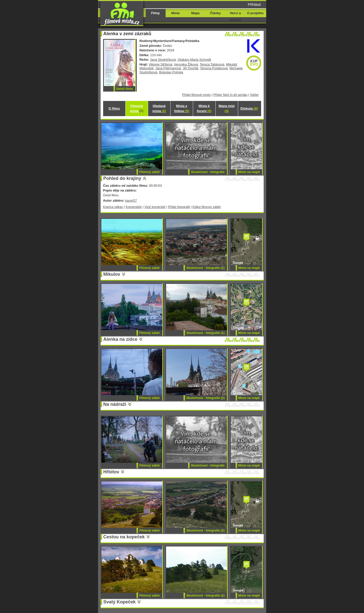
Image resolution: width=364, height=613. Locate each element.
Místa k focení (204, 108)
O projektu (255, 13)
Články (215, 13)
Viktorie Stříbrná (160, 64)
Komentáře (134, 207)
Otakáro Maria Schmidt (194, 60)
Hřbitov (111, 472)
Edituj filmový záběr (207, 207)
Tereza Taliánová (212, 64)
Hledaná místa (159, 108)
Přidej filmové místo (197, 95)
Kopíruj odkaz (113, 207)
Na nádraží (115, 404)
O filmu (114, 108)
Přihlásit (254, 5)
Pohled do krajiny (122, 178)
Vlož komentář (155, 207)
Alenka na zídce (120, 339)
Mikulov (112, 274)
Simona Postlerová (214, 68)
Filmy (155, 13)
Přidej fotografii (179, 207)
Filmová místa (137, 108)
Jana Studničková (163, 60)
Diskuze (249, 108)
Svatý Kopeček (120, 602)
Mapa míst (227, 108)
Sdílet (254, 95)
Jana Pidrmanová (168, 68)
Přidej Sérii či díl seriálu (230, 95)
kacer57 (131, 200)
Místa (175, 13)
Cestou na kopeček (124, 537)
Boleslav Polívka (171, 72)
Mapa (195, 13)
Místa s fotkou (182, 108)
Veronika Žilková (186, 64)
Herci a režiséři (235, 16)
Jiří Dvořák (191, 68)
